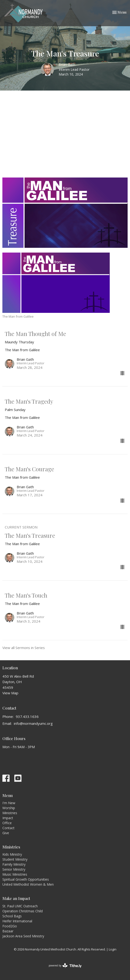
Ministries (10, 813)
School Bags (12, 916)
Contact (8, 828)
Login (113, 949)
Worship (9, 808)
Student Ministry (15, 859)
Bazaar (8, 931)
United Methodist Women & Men (28, 884)
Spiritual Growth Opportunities (26, 879)
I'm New (9, 803)
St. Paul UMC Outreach (20, 906)
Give (6, 833)
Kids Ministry (12, 854)
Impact (8, 818)
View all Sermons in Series (24, 648)
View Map (10, 693)
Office (7, 823)
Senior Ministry (14, 869)
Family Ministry (14, 864)
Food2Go (10, 926)
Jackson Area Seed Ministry (23, 936)
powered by (65, 966)
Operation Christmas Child (23, 911)
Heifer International (17, 921)
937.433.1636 (27, 716)
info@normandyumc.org (33, 723)
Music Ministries (15, 874)
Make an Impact (16, 898)
